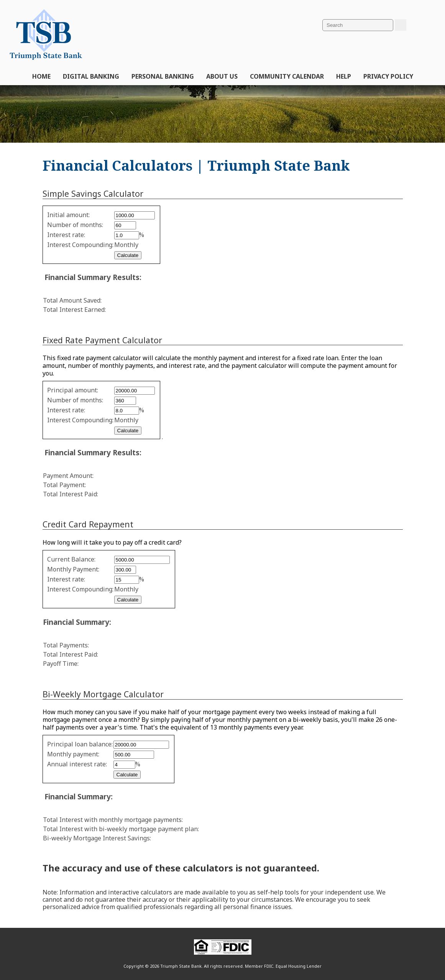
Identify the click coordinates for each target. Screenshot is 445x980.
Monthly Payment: (73, 569)
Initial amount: (68, 215)
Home (41, 76)
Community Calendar (287, 76)
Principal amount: (73, 390)
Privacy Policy (388, 76)
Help (344, 76)
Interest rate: (66, 235)
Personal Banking (163, 76)
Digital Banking (91, 76)
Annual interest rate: (77, 764)
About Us (222, 76)
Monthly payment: (73, 754)
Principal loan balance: (80, 744)
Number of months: (75, 225)
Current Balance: (71, 559)
